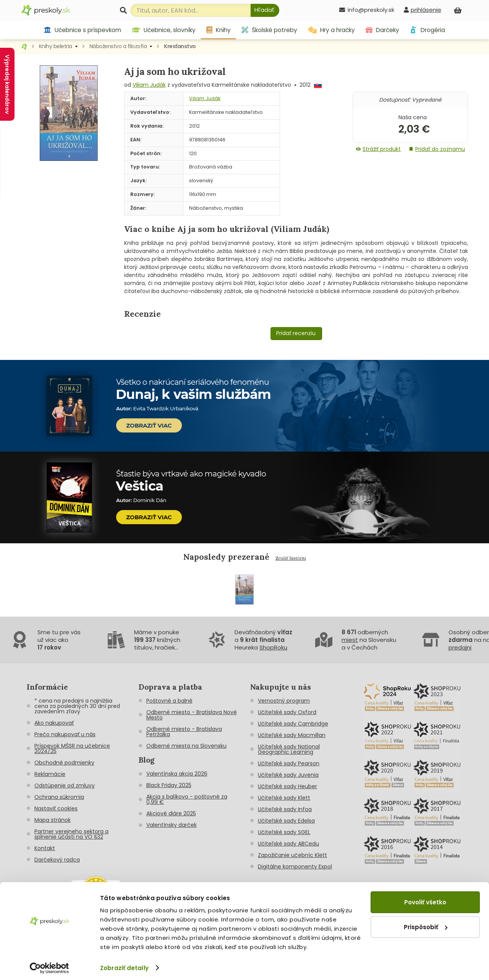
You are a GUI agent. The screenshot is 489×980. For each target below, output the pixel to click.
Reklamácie (50, 774)
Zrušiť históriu (291, 558)
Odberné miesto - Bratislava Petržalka (184, 732)
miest (350, 640)
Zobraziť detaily (124, 968)
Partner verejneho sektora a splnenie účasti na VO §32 (71, 834)
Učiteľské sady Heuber (287, 786)
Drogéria (427, 30)
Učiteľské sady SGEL (284, 832)
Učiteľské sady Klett (284, 798)
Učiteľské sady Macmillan (292, 735)
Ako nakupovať (54, 723)
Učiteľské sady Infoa (285, 809)
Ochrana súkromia (59, 797)
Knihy (219, 30)
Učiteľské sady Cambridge (293, 724)
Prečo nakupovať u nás (65, 734)
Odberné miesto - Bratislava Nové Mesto (192, 715)
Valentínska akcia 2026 (177, 774)
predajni (460, 647)
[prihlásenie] (423, 10)
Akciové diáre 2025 (171, 813)
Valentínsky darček (172, 825)
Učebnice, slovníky (164, 30)
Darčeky (382, 30)
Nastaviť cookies (56, 808)
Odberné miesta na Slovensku (186, 746)
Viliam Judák (149, 85)
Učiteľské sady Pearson (289, 763)
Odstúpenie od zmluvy (65, 786)
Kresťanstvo (180, 46)
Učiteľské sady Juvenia (288, 775)
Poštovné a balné (169, 701)
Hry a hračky (331, 30)
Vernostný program (284, 701)
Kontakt (45, 848)
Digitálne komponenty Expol (295, 867)
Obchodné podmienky (64, 763)
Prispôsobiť (426, 927)
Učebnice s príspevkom (82, 30)
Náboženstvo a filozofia (118, 46)
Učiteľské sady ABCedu (288, 844)
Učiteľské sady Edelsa (286, 821)
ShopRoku (273, 647)
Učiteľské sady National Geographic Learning (289, 749)
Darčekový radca (57, 860)
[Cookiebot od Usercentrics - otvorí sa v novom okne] (49, 968)
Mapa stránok (53, 820)
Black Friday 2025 (169, 785)
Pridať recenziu (296, 333)
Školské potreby (269, 30)
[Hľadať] (265, 10)
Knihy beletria (56, 46)
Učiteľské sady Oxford (287, 712)
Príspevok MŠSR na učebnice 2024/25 (72, 748)
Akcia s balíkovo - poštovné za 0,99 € (187, 799)
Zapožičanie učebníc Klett (292, 855)
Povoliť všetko (425, 902)
